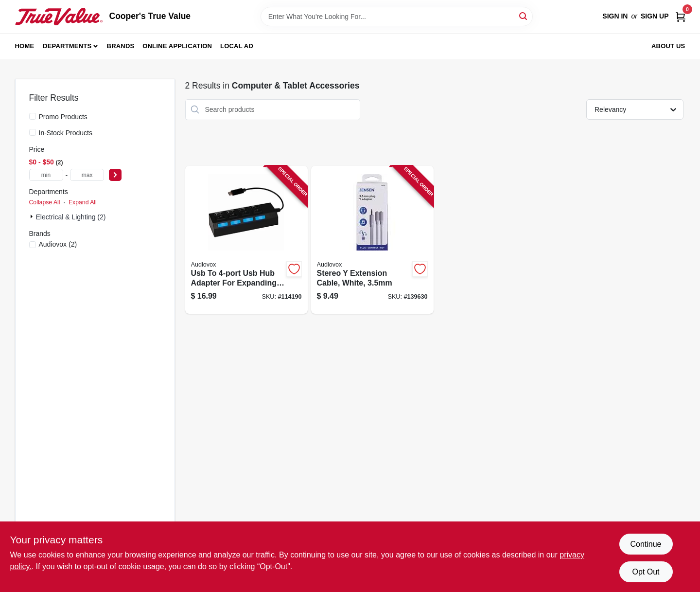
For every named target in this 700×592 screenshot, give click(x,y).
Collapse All (45, 202)
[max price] (87, 175)
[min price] (46, 175)
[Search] (524, 16)
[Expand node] (33, 216)
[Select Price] (115, 175)
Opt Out (646, 572)
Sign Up (655, 16)
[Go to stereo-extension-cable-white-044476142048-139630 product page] (372, 240)
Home (25, 46)
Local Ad (237, 46)
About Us (668, 46)
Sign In (615, 16)
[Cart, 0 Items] (681, 16)
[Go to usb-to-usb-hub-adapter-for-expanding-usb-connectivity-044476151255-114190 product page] (246, 240)
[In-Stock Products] (33, 132)
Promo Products (63, 117)
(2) (58, 244)
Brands (121, 46)
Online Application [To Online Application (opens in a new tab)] (177, 46)
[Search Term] (397, 17)
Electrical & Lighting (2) (71, 217)
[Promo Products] (33, 116)
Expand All (83, 202)
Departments (67, 46)
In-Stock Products (66, 133)
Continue (646, 544)
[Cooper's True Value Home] (59, 17)
